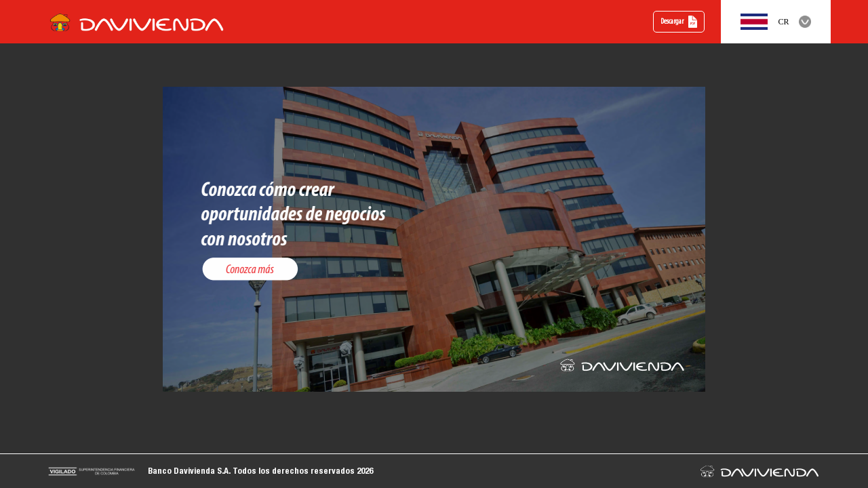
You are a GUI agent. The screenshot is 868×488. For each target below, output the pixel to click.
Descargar (679, 22)
